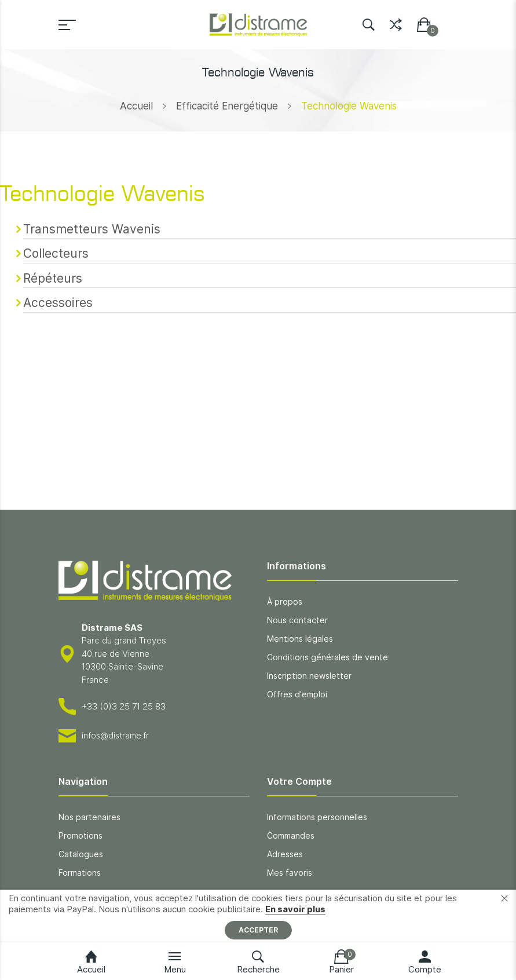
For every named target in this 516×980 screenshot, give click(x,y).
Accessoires (58, 303)
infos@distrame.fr (115, 735)
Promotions (80, 835)
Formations (80, 873)
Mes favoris (290, 873)
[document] (258, 916)
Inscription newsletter (309, 676)
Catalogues (81, 854)
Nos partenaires (89, 817)
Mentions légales (300, 639)
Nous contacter (297, 620)
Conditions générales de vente (327, 657)
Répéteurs (53, 278)
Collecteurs (56, 253)
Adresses (285, 854)
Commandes (291, 835)
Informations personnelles (317, 817)
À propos (285, 601)
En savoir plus (295, 909)
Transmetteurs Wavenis (92, 229)
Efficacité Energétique (227, 106)
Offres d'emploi (297, 694)
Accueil (136, 106)
